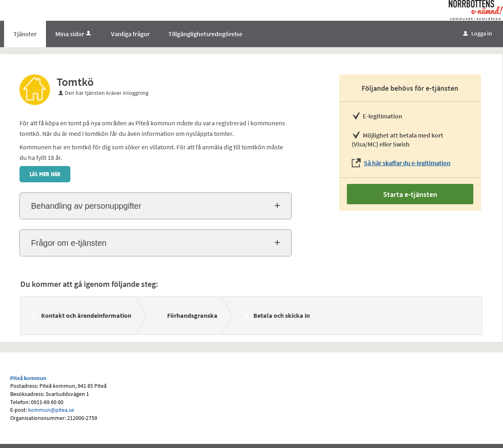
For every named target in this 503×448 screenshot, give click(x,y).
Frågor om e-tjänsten (69, 243)
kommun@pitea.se (51, 410)
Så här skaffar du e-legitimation (407, 163)
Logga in (478, 33)
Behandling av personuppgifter (86, 206)
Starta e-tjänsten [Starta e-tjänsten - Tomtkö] (410, 194)
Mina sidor (74, 34)
